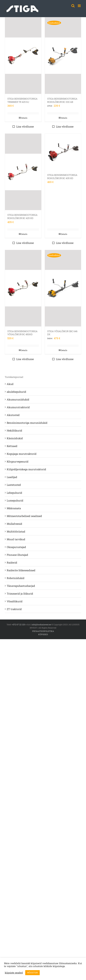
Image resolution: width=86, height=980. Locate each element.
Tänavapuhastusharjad (21, 586)
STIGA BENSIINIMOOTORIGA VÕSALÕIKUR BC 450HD (22, 333)
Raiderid (12, 562)
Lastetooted (14, 485)
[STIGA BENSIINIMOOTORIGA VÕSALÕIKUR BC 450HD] (23, 288)
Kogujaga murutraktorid (22, 454)
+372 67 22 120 (18, 624)
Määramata (14, 508)
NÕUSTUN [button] (32, 973)
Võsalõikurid (15, 601)
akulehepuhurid (16, 392)
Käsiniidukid (15, 438)
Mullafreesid (14, 524)
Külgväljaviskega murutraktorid (26, 469)
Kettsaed (12, 446)
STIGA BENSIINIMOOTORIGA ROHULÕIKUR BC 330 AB (62, 100)
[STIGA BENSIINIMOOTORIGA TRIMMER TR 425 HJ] (23, 56)
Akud (10, 384)
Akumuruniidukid (18, 399)
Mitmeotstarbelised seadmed (24, 516)
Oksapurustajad (16, 547)
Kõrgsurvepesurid (18, 461)
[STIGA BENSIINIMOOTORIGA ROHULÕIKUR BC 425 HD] (23, 172)
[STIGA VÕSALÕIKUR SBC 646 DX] (63, 288)
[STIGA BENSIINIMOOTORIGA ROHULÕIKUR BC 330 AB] (63, 56)
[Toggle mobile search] (73, 6)
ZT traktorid (14, 609)
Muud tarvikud (16, 539)
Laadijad (12, 477)
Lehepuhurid (14, 493)
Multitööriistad (16, 531)
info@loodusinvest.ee (41, 624)
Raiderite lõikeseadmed (21, 570)
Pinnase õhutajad (17, 555)
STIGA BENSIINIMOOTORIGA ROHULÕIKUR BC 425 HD (22, 216)
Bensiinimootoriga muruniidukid (27, 423)
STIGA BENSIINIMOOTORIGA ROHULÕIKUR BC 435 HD (62, 177)
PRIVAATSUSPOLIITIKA (43, 631)
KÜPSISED (43, 634)
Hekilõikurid (14, 430)
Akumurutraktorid (18, 407)
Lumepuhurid (15, 500)
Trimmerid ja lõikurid (20, 594)
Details (24, 118)
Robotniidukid (16, 578)
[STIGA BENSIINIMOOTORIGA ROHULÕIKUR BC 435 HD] (63, 152)
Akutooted (13, 415)
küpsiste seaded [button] (14, 973)
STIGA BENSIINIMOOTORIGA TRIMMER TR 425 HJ (22, 100)
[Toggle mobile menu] (79, 6)
